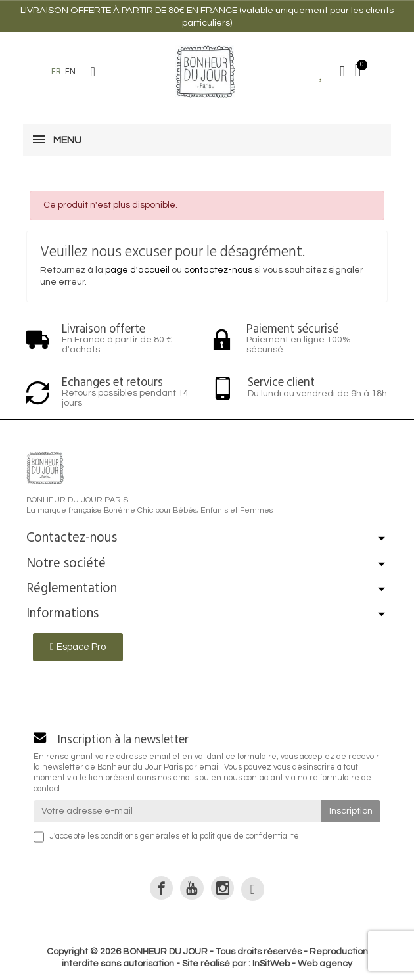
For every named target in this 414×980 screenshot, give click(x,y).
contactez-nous (218, 270)
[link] (161, 888)
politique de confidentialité (249, 836)
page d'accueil (137, 270)
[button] (93, 72)
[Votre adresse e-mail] (177, 811)
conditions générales (140, 836)
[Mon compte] (342, 72)
